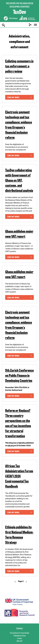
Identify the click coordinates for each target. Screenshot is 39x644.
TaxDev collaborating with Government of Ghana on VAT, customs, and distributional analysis (19, 180)
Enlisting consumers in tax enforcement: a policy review (19, 66)
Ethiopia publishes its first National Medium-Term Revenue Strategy (19, 534)
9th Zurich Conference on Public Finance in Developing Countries (19, 375)
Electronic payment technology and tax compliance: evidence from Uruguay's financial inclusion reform (19, 124)
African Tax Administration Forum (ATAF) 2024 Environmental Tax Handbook (19, 476)
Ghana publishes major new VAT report (19, 234)
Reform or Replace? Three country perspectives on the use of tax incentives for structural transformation (18, 423)
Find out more (13, 97)
